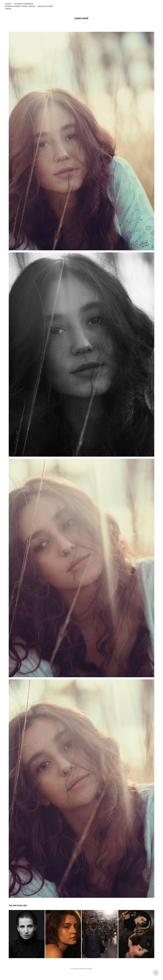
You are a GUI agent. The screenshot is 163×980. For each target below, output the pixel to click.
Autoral (8, 4)
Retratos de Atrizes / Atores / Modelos (20, 6)
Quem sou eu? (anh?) (45, 6)
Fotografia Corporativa (24, 4)
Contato (8, 9)
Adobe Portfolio (86, 968)
